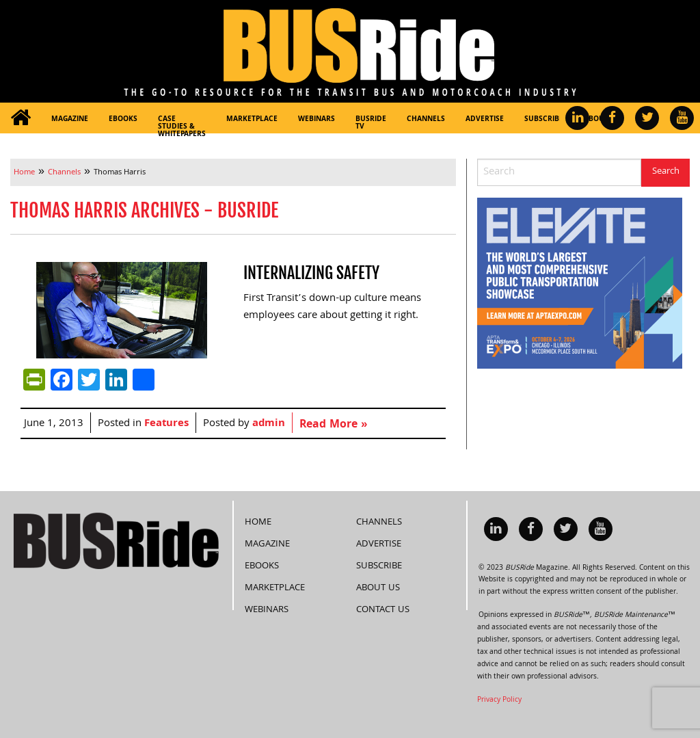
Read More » (333, 425)
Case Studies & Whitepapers (182, 123)
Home (258, 521)
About (596, 120)
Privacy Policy (499, 699)
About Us (378, 587)
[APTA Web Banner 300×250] (580, 284)
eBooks (123, 120)
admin (269, 424)
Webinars (317, 120)
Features (166, 424)
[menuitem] (21, 118)
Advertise (485, 120)
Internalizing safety (311, 273)
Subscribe (544, 120)
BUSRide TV (371, 123)
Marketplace (252, 120)
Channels (426, 120)
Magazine (70, 120)
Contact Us (383, 609)
